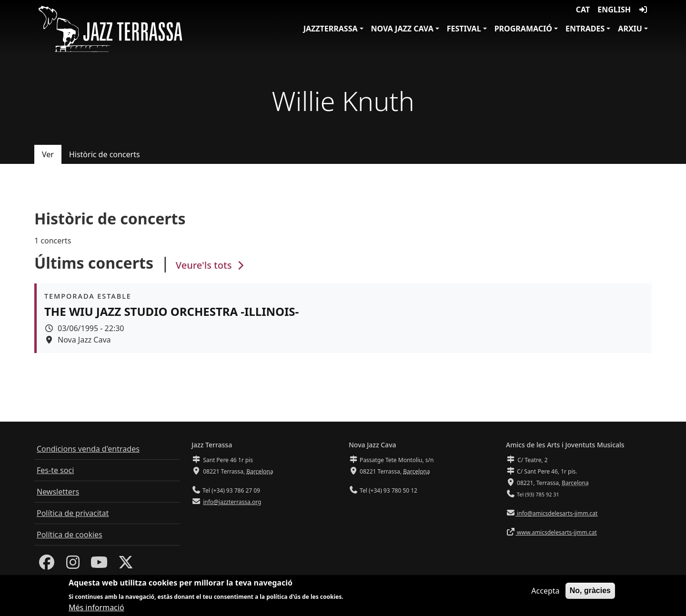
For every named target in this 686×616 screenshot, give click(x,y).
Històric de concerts (105, 154)
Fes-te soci (55, 470)
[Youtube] (99, 565)
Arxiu (630, 29)
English (614, 10)
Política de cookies (70, 535)
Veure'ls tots (211, 265)
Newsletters (58, 492)
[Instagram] (73, 565)
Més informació (96, 609)
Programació (523, 29)
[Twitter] (126, 565)
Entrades (585, 29)
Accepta (545, 592)
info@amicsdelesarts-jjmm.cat (556, 513)
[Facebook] (47, 565)
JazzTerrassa (331, 29)
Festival (464, 29)
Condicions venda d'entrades (88, 449)
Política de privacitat (73, 513)
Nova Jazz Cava (402, 29)
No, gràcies (590, 592)
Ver (48, 154)
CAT (583, 10)
